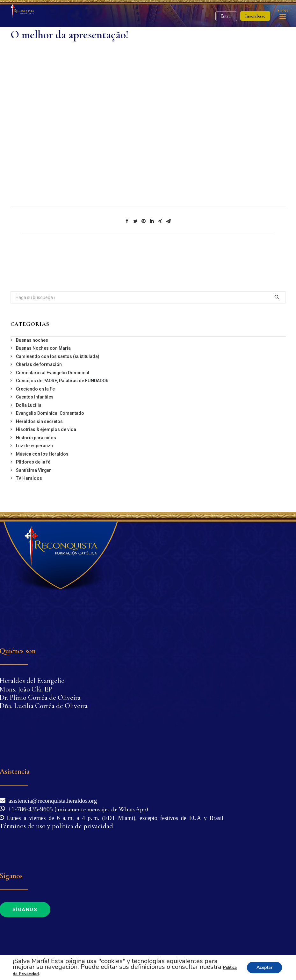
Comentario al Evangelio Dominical (53, 373)
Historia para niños (36, 438)
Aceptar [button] (264, 967)
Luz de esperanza (34, 446)
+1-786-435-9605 (29, 808)
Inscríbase (255, 16)
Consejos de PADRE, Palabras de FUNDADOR (62, 381)
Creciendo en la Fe (35, 389)
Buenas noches (32, 340)
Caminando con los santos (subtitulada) (58, 356)
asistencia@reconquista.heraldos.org (51, 800)
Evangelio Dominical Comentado (50, 413)
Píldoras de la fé (33, 462)
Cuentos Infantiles (35, 397)
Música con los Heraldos (42, 454)
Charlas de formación (39, 364)
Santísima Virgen (34, 470)
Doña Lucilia (29, 405)
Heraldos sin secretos (39, 421)
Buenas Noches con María (43, 348)
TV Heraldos (29, 478)
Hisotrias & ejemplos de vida (46, 429)
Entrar (226, 16)
